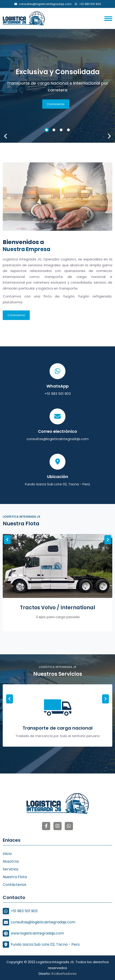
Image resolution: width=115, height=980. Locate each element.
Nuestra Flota (15, 877)
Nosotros (11, 861)
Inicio (7, 854)
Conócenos (56, 104)
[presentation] (6, 136)
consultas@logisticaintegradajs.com (58, 439)
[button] (47, 130)
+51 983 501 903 (58, 394)
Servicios (11, 869)
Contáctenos (15, 885)
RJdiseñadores (64, 974)
